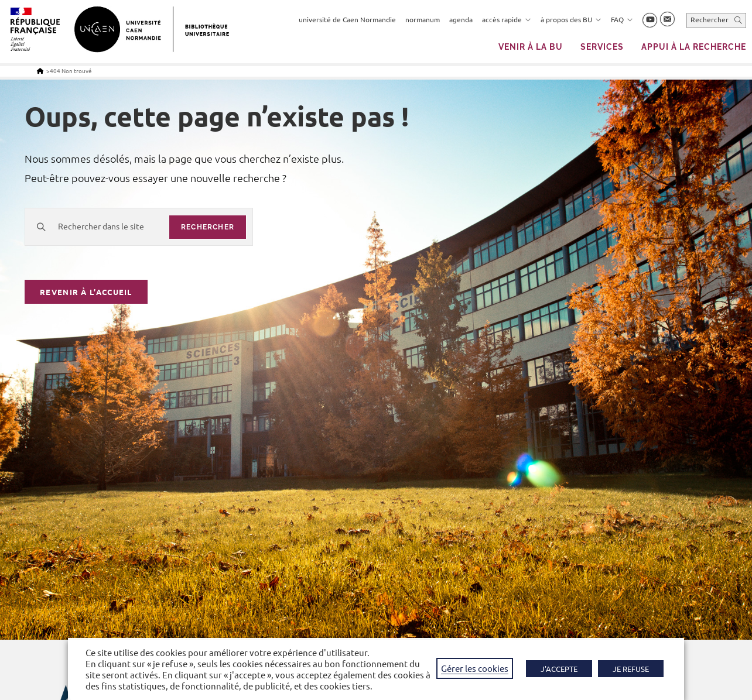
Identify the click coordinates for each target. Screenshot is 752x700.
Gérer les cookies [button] (475, 668)
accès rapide (507, 19)
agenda (461, 19)
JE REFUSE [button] (631, 669)
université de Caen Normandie (347, 19)
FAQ (622, 19)
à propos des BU (571, 19)
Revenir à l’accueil (86, 293)
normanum (423, 19)
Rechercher (710, 19)
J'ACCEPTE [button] (559, 669)
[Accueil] (40, 71)
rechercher (208, 227)
